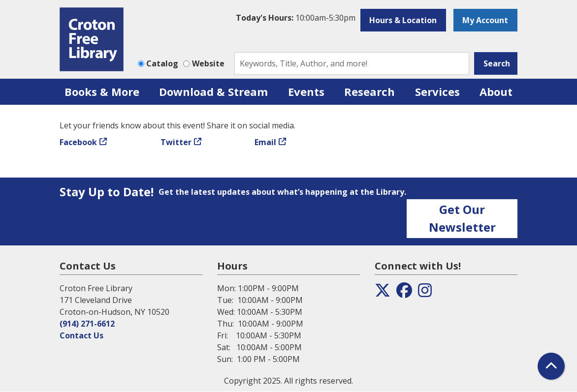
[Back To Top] (551, 366)
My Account (485, 20)
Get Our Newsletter (462, 218)
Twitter (176, 142)
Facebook (78, 142)
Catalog (162, 63)
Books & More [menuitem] (102, 91)
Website (208, 63)
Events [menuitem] (306, 91)
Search (497, 63)
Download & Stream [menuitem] (213, 91)
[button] (296, 18)
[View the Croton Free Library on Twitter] (383, 293)
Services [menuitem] (437, 91)
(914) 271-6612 (87, 324)
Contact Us (81, 335)
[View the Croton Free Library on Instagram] (425, 293)
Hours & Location (403, 20)
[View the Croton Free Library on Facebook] (404, 293)
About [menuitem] (496, 91)
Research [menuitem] (369, 91)
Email (265, 142)
